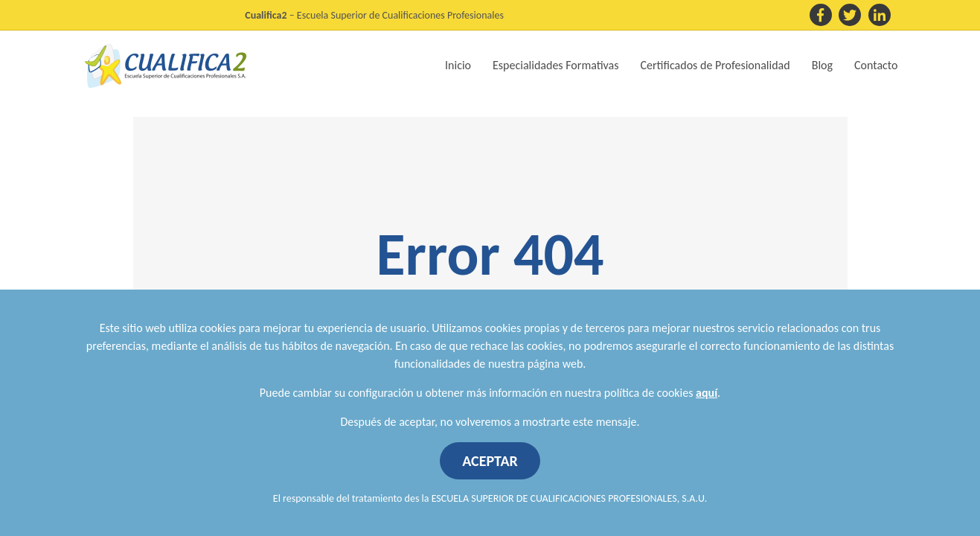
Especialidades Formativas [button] (555, 65)
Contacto (876, 65)
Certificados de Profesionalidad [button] (715, 65)
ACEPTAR (490, 461)
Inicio (458, 65)
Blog (822, 65)
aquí (707, 393)
